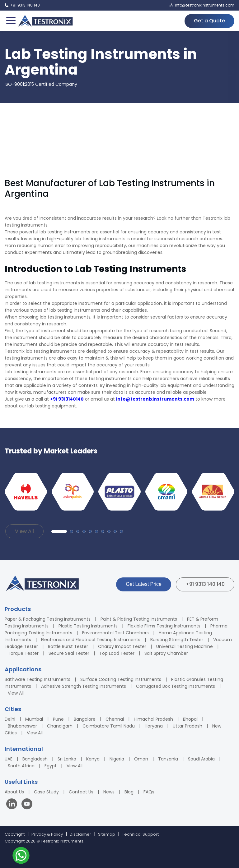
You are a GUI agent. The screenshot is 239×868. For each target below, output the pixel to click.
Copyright (15, 834)
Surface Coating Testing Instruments (121, 679)
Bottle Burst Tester (68, 646)
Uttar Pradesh (187, 726)
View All (24, 531)
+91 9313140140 (67, 399)
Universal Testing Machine (185, 646)
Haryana (154, 726)
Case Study (46, 792)
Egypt (51, 766)
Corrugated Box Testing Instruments (176, 686)
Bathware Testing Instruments (37, 679)
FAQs (149, 792)
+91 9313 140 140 (205, 584)
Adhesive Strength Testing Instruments (84, 686)
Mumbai (34, 719)
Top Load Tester (117, 653)
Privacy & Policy (47, 834)
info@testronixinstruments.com (155, 399)
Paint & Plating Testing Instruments (139, 619)
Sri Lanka (67, 759)
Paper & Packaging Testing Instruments (48, 619)
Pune (58, 719)
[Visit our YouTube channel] (27, 805)
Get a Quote (209, 21)
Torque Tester (23, 653)
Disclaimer (80, 834)
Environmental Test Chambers (115, 633)
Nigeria (117, 759)
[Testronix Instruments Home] (45, 21)
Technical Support (140, 834)
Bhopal (190, 719)
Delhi (10, 719)
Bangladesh (35, 759)
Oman (141, 759)
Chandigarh (60, 726)
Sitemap (107, 834)
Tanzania (168, 759)
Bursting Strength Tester (177, 640)
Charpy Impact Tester (122, 646)
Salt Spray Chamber (166, 653)
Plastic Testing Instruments (88, 626)
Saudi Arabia (201, 759)
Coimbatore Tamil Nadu (109, 726)
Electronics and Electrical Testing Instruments (91, 640)
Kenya (93, 759)
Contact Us (81, 792)
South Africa (21, 766)
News (109, 792)
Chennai (115, 719)
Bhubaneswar (22, 726)
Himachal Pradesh (153, 719)
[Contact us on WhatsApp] (21, 856)
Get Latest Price (144, 584)
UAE (9, 759)
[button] (59, 531)
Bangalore (85, 719)
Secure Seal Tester (69, 653)
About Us (14, 792)
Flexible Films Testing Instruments (164, 626)
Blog (129, 792)
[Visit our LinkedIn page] (13, 805)
